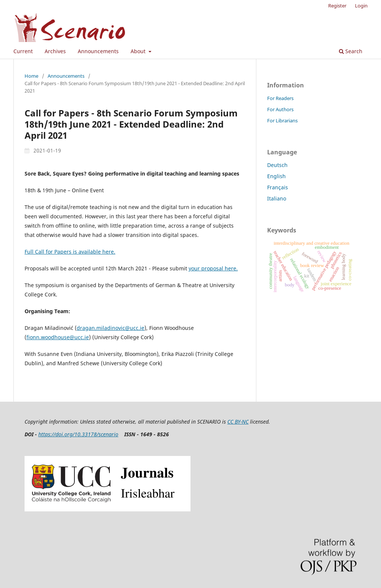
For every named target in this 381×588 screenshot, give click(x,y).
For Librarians (282, 121)
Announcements (98, 51)
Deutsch (277, 165)
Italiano (277, 198)
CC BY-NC (238, 422)
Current (23, 51)
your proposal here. (213, 268)
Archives (55, 51)
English (276, 176)
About (139, 51)
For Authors (280, 109)
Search (351, 51)
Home (31, 76)
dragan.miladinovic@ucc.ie (111, 328)
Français (278, 187)
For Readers (280, 98)
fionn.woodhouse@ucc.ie (58, 337)
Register (337, 6)
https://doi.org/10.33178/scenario (78, 434)
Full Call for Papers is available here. (70, 252)
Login (361, 6)
